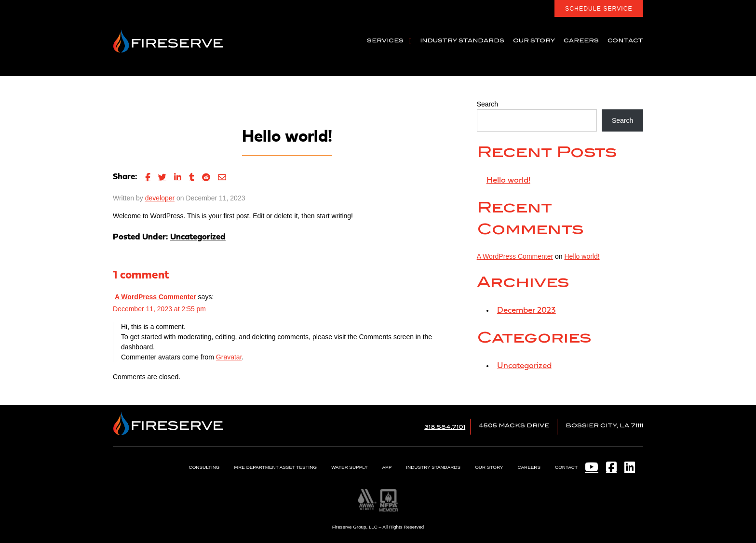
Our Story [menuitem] (534, 41)
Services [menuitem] (385, 41)
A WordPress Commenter (155, 297)
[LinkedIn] (629, 467)
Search (487, 104)
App (388, 467)
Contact (566, 467)
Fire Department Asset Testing (277, 467)
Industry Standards (434, 467)
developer (160, 198)
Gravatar (229, 357)
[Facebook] (611, 467)
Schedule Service (599, 9)
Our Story (489, 467)
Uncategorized (198, 237)
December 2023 (527, 311)
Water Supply (350, 467)
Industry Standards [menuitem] (462, 41)
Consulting (206, 467)
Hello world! (509, 180)
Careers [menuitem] (581, 41)
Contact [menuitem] (625, 41)
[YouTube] (592, 467)
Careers (529, 467)
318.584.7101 (445, 427)
